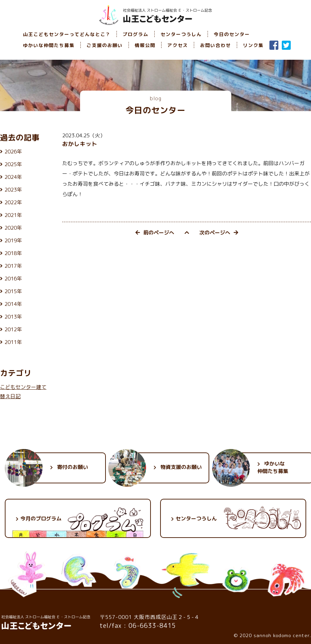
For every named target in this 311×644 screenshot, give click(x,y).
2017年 (13, 266)
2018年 (13, 253)
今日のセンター (232, 34)
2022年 (13, 202)
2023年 (13, 190)
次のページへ (219, 233)
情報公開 (145, 45)
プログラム (136, 34)
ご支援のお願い (105, 45)
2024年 (13, 177)
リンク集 (253, 45)
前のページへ (155, 233)
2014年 (13, 304)
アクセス (178, 45)
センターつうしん (181, 34)
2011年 (13, 342)
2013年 (13, 317)
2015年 (13, 291)
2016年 (13, 279)
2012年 (13, 329)
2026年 (13, 152)
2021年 (13, 215)
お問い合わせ (215, 45)
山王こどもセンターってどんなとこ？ (67, 34)
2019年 (13, 240)
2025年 (13, 164)
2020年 (13, 228)
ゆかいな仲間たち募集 (49, 45)
